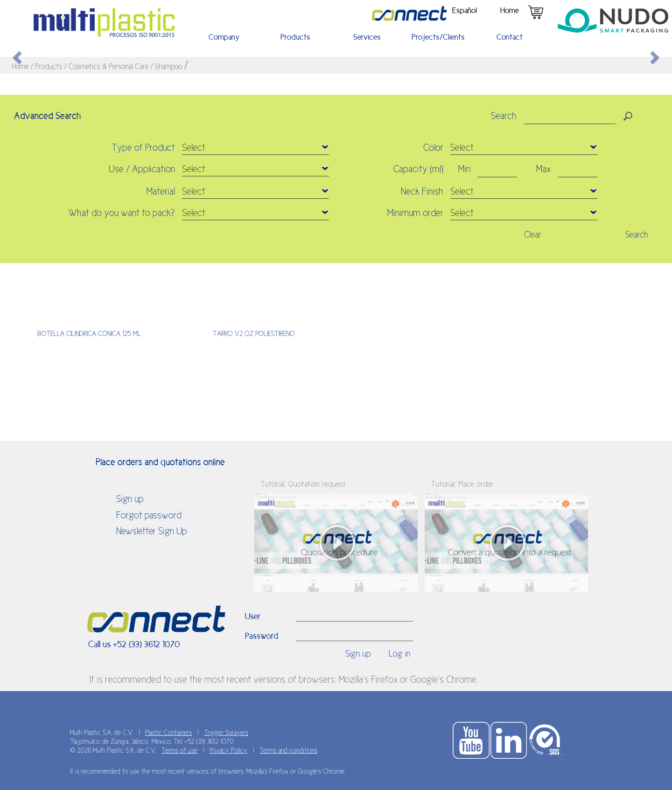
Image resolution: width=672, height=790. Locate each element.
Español (465, 10)
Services (367, 37)
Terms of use (179, 750)
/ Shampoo (167, 66)
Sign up (130, 499)
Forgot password (149, 515)
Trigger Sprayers (226, 733)
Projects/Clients (438, 37)
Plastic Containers (168, 733)
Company (224, 37)
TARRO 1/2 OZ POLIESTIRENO (254, 334)
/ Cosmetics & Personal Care (107, 66)
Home (510, 10)
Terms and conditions (288, 750)
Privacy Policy (228, 750)
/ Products (47, 66)
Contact (510, 37)
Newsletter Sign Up (151, 531)
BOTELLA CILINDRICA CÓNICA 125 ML (89, 334)
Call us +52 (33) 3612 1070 (134, 644)
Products (295, 37)
